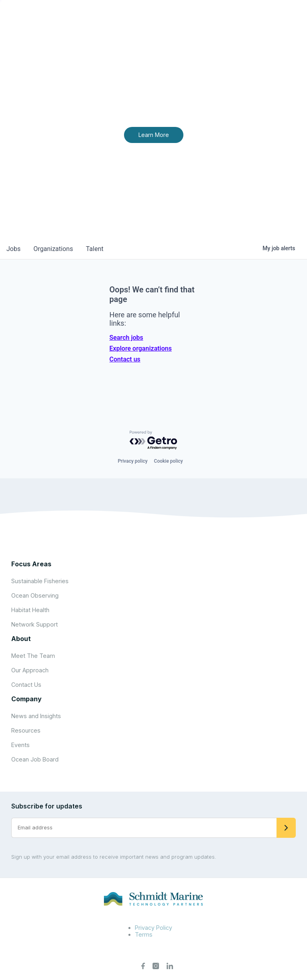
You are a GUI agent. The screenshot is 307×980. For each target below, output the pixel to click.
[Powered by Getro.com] (154, 440)
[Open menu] (292, 20)
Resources (26, 730)
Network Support (35, 624)
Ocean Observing (35, 595)
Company (26, 699)
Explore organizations (141, 348)
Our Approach (30, 670)
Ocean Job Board (35, 759)
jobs (13, 249)
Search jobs (126, 338)
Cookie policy (169, 461)
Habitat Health (30, 610)
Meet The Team (33, 656)
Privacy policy (132, 461)
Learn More (154, 135)
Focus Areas (31, 564)
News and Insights (36, 716)
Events (20, 745)
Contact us (125, 359)
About (21, 639)
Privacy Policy (153, 928)
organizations (53, 249)
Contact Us (26, 685)
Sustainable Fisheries (40, 581)
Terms (144, 934)
